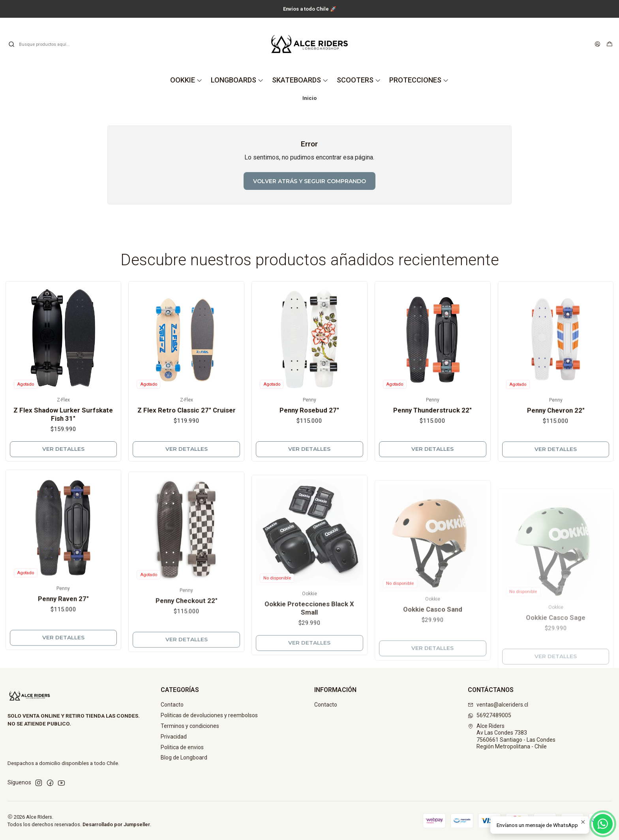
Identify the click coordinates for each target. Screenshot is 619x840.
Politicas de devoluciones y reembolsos (209, 715)
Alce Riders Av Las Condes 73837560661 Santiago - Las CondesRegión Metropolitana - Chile (512, 736)
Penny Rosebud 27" (309, 441)
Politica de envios (182, 747)
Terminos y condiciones (190, 726)
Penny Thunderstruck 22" (432, 448)
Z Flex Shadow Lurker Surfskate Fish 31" (63, 426)
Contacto (172, 705)
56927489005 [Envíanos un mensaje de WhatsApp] (490, 715)
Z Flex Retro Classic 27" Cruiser (187, 430)
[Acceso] (597, 44)
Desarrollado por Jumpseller (116, 824)
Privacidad (174, 737)
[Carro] (610, 44)
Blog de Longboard (184, 757)
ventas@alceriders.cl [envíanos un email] (498, 705)
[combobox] (48, 44)
